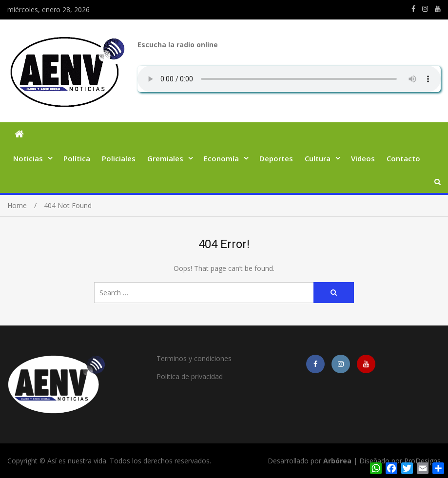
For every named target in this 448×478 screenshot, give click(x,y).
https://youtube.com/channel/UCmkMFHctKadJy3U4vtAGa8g (438, 9)
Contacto (403, 158)
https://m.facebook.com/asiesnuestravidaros (413, 9)
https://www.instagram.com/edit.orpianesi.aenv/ (425, 9)
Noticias (28, 158)
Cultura (318, 158)
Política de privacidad (190, 376)
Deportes (276, 158)
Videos (363, 158)
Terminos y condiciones (194, 358)
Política (77, 158)
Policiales (119, 158)
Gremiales (165, 158)
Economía (221, 158)
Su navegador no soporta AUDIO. (289, 79)
